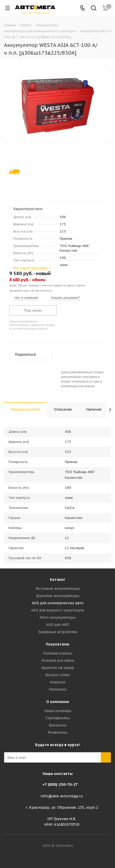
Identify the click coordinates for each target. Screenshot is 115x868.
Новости (58, 682)
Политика (58, 689)
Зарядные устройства (58, 632)
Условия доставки (58, 660)
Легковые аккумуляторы (58, 589)
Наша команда (58, 711)
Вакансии (58, 725)
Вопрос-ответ (58, 675)
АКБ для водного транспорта (58, 610)
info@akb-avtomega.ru (62, 796)
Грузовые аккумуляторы (58, 596)
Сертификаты (58, 718)
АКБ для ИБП (58, 625)
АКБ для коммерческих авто (58, 603)
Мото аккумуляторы (58, 617)
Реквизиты (58, 732)
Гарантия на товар (58, 668)
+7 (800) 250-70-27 (60, 784)
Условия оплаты (58, 653)
